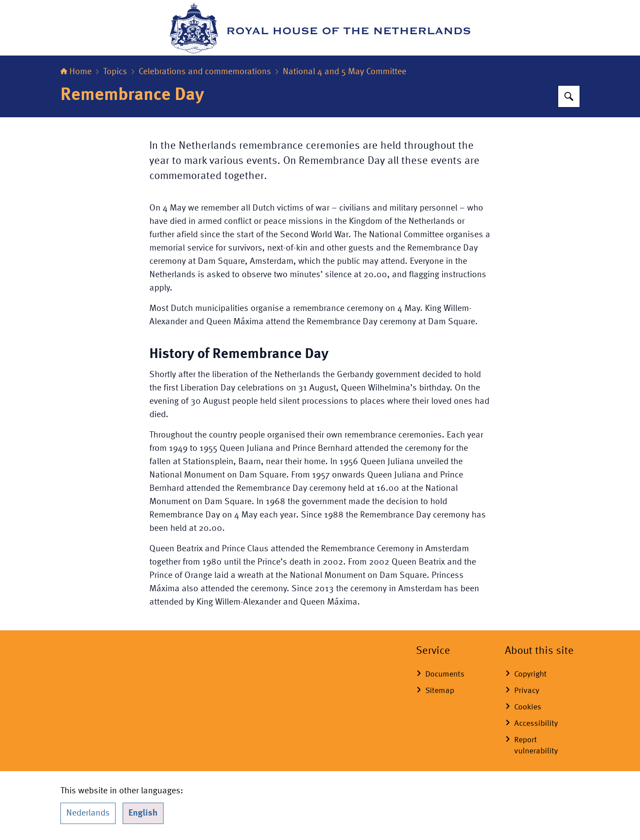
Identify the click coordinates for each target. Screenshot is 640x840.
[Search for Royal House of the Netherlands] (569, 96)
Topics (115, 72)
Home (76, 72)
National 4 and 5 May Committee (344, 72)
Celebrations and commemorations (205, 72)
